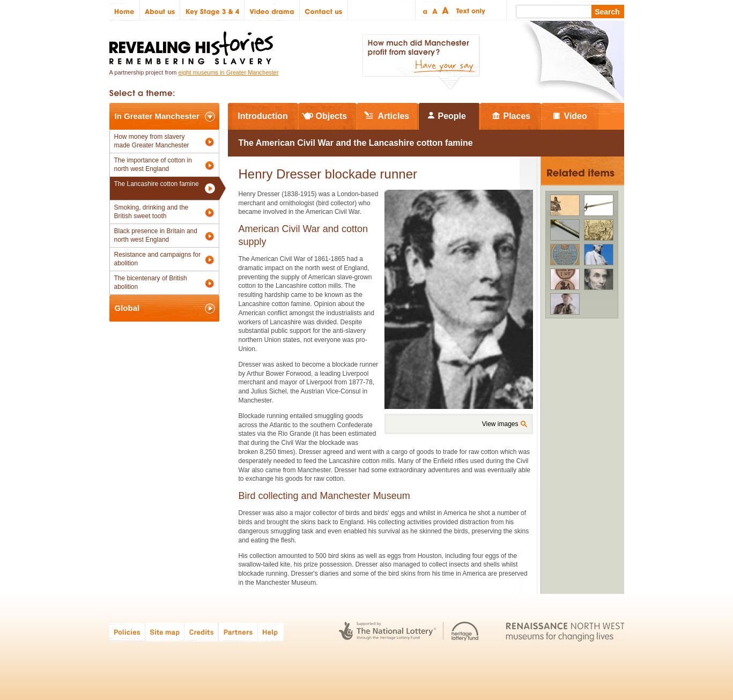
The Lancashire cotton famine (157, 184)
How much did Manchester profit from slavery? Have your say (421, 62)
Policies (127, 632)
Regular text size (435, 10)
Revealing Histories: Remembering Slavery (193, 45)
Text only (469, 10)
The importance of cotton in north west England (153, 165)
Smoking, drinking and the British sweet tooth (151, 212)
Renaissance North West (565, 632)
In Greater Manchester (157, 116)
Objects (332, 116)
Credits (201, 632)
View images (500, 424)
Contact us (324, 10)
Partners (238, 632)
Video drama (272, 10)
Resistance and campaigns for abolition (157, 259)
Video (576, 116)
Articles (394, 116)
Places (517, 116)
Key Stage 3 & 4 (212, 10)
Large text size (446, 10)
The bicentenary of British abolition (151, 282)
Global (127, 308)
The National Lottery (387, 632)
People (452, 116)
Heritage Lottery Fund (465, 632)
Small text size (424, 10)
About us (160, 10)
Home (125, 10)
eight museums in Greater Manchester (229, 72)
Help (271, 632)
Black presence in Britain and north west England (156, 235)
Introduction (262, 116)
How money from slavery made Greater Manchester (152, 141)
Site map (165, 632)
